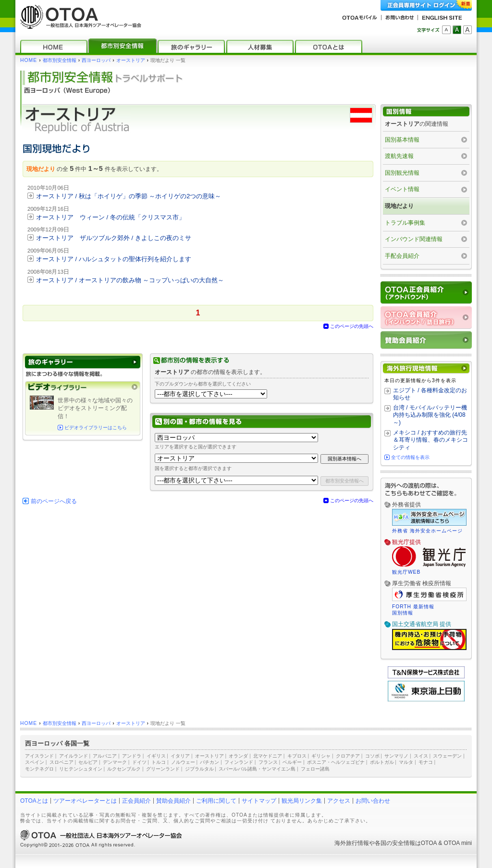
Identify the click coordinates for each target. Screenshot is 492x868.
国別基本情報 (402, 140)
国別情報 (403, 613)
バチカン (209, 762)
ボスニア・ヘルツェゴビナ (336, 762)
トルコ (159, 762)
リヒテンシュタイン (81, 769)
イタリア (180, 756)
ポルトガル (382, 762)
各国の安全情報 (395, 843)
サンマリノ (396, 756)
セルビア (88, 762)
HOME (29, 60)
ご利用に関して (216, 801)
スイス (421, 756)
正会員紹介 (136, 801)
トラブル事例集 (405, 223)
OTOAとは (34, 801)
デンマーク (115, 762)
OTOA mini (458, 843)
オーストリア (131, 60)
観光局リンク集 (302, 801)
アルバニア (105, 756)
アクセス (339, 801)
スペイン (35, 762)
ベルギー (292, 762)
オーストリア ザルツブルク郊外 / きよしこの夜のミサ (114, 238)
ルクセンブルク (124, 769)
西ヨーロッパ (96, 60)
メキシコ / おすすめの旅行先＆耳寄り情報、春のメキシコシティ (430, 440)
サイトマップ (259, 801)
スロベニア (61, 762)
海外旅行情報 (352, 843)
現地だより (399, 206)
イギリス (156, 756)
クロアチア (348, 756)
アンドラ (132, 756)
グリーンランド (163, 769)
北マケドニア (268, 756)
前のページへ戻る (54, 501)
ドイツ (139, 762)
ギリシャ (321, 756)
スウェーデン (447, 756)
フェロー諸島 (315, 769)
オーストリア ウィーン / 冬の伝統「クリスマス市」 (111, 217)
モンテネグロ (39, 769)
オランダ (238, 756)
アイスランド (39, 756)
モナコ (426, 762)
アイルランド (74, 756)
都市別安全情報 (60, 60)
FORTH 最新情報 (413, 607)
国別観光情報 (402, 173)
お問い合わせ (373, 801)
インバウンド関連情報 (414, 239)
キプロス (297, 756)
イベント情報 (402, 189)
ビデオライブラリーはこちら (96, 428)
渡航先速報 (399, 156)
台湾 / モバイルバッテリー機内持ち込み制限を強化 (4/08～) (430, 415)
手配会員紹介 (402, 256)
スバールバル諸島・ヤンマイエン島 (257, 769)
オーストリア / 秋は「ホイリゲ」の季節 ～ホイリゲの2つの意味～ (129, 196)
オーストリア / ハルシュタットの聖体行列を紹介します (114, 259)
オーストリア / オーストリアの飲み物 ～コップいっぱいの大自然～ (130, 280)
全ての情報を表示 (410, 457)
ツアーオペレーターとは (85, 801)
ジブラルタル (199, 769)
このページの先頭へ (352, 326)
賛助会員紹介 (173, 801)
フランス (268, 762)
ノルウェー (183, 762)
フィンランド (239, 762)
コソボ (372, 756)
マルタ (406, 762)
